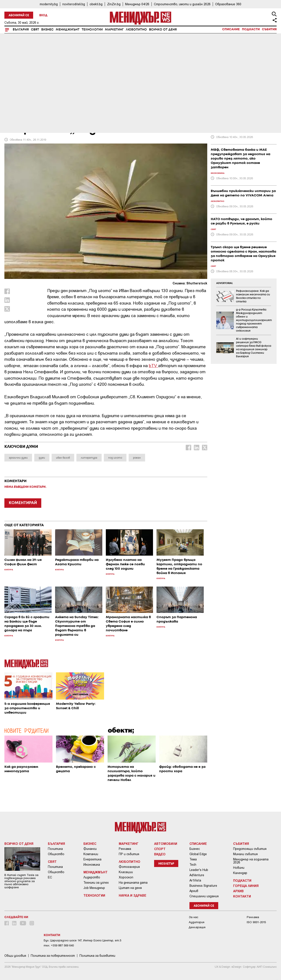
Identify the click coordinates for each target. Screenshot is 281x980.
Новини (239, 868)
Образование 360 (228, 4)
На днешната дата (133, 883)
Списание (231, 29)
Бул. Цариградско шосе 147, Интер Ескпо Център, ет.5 (82, 940)
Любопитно (136, 30)
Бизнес (47, 30)
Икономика (92, 865)
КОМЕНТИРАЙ (23, 503)
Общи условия (15, 956)
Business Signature (203, 886)
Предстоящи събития (250, 849)
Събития (269, 29)
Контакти (242, 896)
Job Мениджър (94, 888)
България (21, 30)
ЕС (50, 877)
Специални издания (204, 896)
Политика (55, 849)
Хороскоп (126, 877)
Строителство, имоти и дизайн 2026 (182, 4)
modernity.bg (49, 4)
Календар (240, 873)
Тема (193, 859)
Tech (193, 865)
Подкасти (251, 29)
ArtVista (195, 880)
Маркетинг (114, 30)
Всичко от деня (163, 30)
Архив (194, 891)
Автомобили (166, 844)
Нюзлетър (166, 864)
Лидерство (92, 877)
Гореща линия (246, 886)
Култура (14, 99)
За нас (194, 917)
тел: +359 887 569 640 (59, 945)
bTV (153, 365)
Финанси (90, 849)
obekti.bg (96, 4)
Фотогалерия (129, 867)
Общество (56, 854)
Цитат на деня (130, 888)
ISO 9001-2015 (256, 922)
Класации (126, 872)
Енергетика (92, 859)
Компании (91, 854)
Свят (35, 30)
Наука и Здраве (132, 895)
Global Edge (198, 854)
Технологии (92, 30)
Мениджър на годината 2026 (251, 861)
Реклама (125, 849)
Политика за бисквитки (97, 956)
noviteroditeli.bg (74, 4)
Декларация (197, 927)
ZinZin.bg (114, 4)
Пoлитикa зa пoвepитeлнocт (53, 956)
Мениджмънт (68, 30)
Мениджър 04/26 (137, 4)
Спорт (160, 849)
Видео (160, 854)
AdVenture (197, 875)
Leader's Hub (199, 870)
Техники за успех (96, 883)
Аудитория (197, 922)
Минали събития (245, 854)
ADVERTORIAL (225, 283)
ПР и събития (129, 854)
